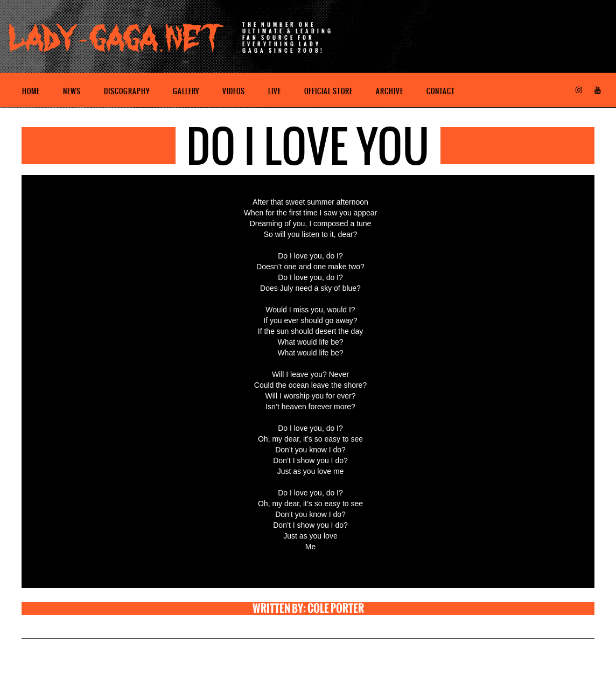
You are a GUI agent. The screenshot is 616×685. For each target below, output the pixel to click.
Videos (234, 91)
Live (275, 91)
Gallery (186, 91)
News (72, 91)
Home (31, 91)
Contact (441, 91)
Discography (127, 91)
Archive (390, 91)
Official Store (328, 91)
